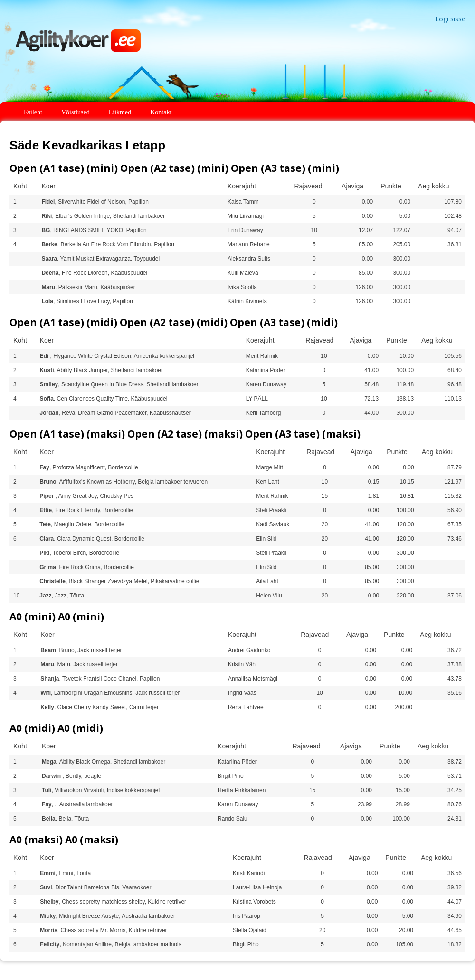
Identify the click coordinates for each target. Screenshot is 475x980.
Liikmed (120, 112)
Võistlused (76, 112)
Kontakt (161, 112)
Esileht (33, 112)
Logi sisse (450, 19)
